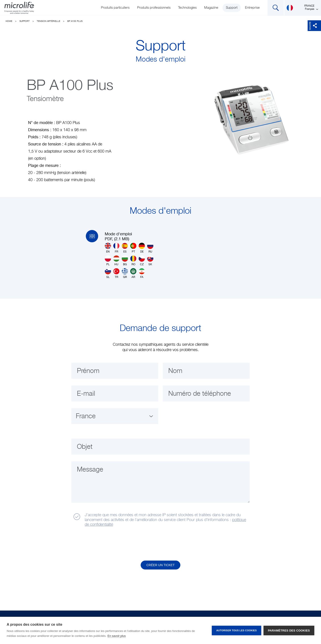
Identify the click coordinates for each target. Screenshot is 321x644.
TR (116, 273)
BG (125, 261)
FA (142, 273)
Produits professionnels (154, 8)
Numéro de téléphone (200, 394)
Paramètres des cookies (289, 631)
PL (108, 261)
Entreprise (252, 8)
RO (133, 261)
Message (90, 470)
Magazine (211, 8)
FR (116, 248)
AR (133, 273)
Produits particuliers (115, 8)
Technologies (187, 8)
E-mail (86, 394)
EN (108, 248)
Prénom (88, 371)
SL (108, 273)
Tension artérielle (48, 21)
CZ (142, 261)
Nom (175, 371)
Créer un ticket (161, 565)
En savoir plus (117, 636)
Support (232, 8)
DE (142, 248)
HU (116, 261)
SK (150, 261)
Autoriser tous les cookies (236, 630)
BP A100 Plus (75, 21)
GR (125, 273)
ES (125, 248)
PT (133, 248)
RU (150, 248)
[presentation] (105, 544)
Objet (85, 447)
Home (9, 21)
